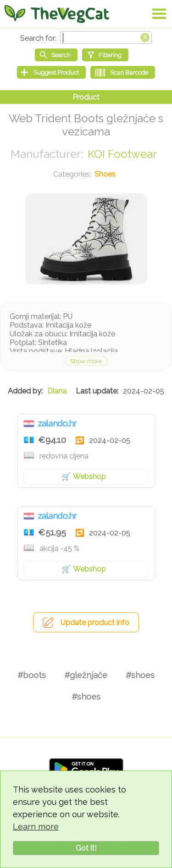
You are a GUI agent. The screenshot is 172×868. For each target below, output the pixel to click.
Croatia (29, 424)
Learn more (36, 827)
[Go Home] (57, 14)
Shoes (105, 174)
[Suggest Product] (51, 72)
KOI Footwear (122, 154)
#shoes (140, 675)
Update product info (95, 623)
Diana (57, 391)
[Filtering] (105, 55)
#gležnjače (86, 675)
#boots (32, 675)
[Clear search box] (145, 37)
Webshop (89, 477)
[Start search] (56, 55)
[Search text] (106, 38)
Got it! (86, 848)
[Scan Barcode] (123, 72)
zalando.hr (57, 423)
